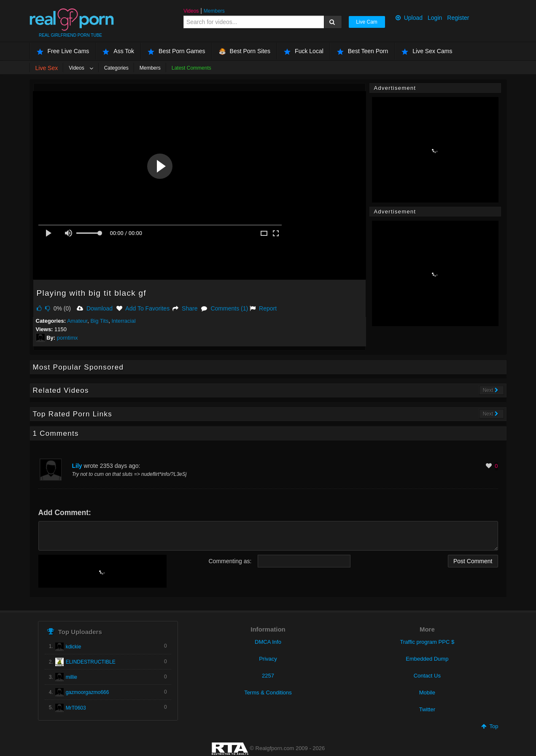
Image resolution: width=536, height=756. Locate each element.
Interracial (123, 321)
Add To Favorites (143, 308)
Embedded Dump (427, 659)
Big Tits (100, 321)
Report (263, 308)
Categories (116, 68)
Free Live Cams (63, 51)
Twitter (427, 709)
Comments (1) (225, 308)
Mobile (427, 693)
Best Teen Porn (362, 51)
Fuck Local (304, 51)
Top (490, 726)
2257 (268, 676)
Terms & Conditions (268, 693)
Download (95, 308)
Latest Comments (191, 68)
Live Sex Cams (427, 51)
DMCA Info (268, 642)
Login (435, 18)
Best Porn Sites (245, 51)
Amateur (77, 321)
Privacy (268, 659)
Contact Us (427, 676)
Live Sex (47, 68)
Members (214, 11)
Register (458, 18)
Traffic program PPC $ (427, 642)
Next (491, 390)
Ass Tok (118, 51)
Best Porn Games (176, 51)
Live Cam (367, 22)
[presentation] (102, 571)
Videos (191, 11)
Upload (409, 18)
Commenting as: (230, 561)
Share (185, 308)
